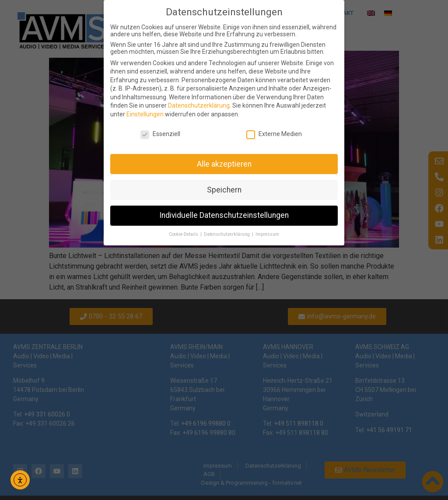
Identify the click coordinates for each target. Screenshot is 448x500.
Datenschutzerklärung (199, 105)
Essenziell (160, 134)
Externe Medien (274, 134)
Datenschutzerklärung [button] (227, 234)
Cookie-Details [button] (184, 234)
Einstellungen (145, 114)
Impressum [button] (267, 234)
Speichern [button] (224, 190)
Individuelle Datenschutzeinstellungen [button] (224, 215)
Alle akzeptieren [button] (224, 164)
